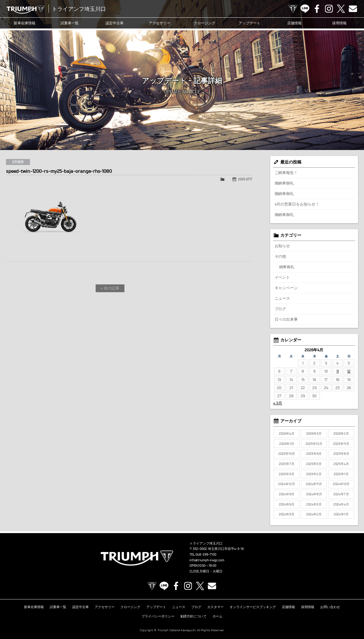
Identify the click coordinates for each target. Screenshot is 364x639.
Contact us (353, 9)
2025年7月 (287, 464)
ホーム (218, 616)
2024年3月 (287, 514)
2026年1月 (287, 444)
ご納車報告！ (286, 172)
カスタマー (215, 607)
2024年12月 (287, 484)
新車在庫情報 (25, 23)
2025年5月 (314, 464)
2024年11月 (314, 484)
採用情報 (339, 23)
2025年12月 (314, 444)
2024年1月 (341, 514)
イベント (282, 277)
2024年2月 (314, 514)
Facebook (317, 9)
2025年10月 (287, 454)
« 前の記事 (110, 288)
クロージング (204, 23)
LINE (305, 9)
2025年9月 (314, 454)
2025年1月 (341, 474)
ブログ (280, 309)
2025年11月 (341, 444)
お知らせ (282, 246)
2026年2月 (341, 433)
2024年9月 (287, 494)
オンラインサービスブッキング (253, 607)
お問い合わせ (330, 607)
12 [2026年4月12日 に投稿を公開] (349, 371)
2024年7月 (341, 494)
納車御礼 (287, 267)
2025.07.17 (245, 179)
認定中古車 (115, 23)
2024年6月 (287, 504)
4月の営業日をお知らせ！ (297, 204)
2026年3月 (314, 433)
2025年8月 (341, 454)
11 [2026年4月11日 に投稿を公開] (338, 371)
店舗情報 (294, 23)
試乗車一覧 (70, 23)
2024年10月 (341, 484)
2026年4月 (287, 433)
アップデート (249, 23)
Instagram (329, 9)
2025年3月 (287, 474)
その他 (280, 256)
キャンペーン (286, 288)
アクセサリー (160, 23)
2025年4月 (341, 464)
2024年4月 (341, 504)
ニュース (282, 298)
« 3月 (278, 403)
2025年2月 (314, 474)
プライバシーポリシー (158, 616)
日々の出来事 (286, 319)
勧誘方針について (194, 616)
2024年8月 (314, 494)
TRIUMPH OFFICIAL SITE (293, 9)
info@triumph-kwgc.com (207, 560)
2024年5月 (314, 504)
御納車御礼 (284, 183)
